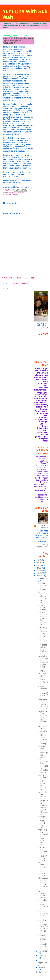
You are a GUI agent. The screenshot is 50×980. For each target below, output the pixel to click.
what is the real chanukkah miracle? (43, 797)
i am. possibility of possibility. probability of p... (43, 766)
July (41, 972)
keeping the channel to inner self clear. (43, 597)
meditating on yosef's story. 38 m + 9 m (43, 704)
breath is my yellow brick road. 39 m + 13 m (43, 942)
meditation (22, 193)
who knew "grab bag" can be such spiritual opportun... (43, 717)
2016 (39, 560)
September (43, 962)
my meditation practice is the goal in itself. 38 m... (43, 646)
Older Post (29, 278)
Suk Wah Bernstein (44, 527)
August (42, 967)
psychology (7, 194)
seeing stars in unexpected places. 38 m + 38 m (43, 869)
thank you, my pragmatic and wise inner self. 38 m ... (43, 837)
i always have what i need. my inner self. (43, 822)
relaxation (15, 194)
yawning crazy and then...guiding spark (43, 752)
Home (18, 278)
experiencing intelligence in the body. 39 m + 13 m (43, 927)
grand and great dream (43, 607)
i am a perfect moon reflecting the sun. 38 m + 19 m (43, 782)
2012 (39, 568)
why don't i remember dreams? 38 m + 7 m (43, 692)
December (43, 578)
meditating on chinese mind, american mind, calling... (43, 737)
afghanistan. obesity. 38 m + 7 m (43, 904)
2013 (39, 565)
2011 (39, 571)
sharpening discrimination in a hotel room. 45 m (43, 883)
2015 (39, 563)
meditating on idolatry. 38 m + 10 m (43, 632)
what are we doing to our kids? (43, 894)
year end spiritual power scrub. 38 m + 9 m (43, 679)
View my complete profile (41, 546)
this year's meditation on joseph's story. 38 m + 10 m (43, 618)
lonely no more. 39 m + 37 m (43, 914)
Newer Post (7, 278)
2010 (39, 573)
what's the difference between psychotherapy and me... (43, 663)
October (42, 956)
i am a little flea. (43, 727)
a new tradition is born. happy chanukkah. (43, 809)
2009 (39, 576)
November (43, 951)
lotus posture (13, 193)
